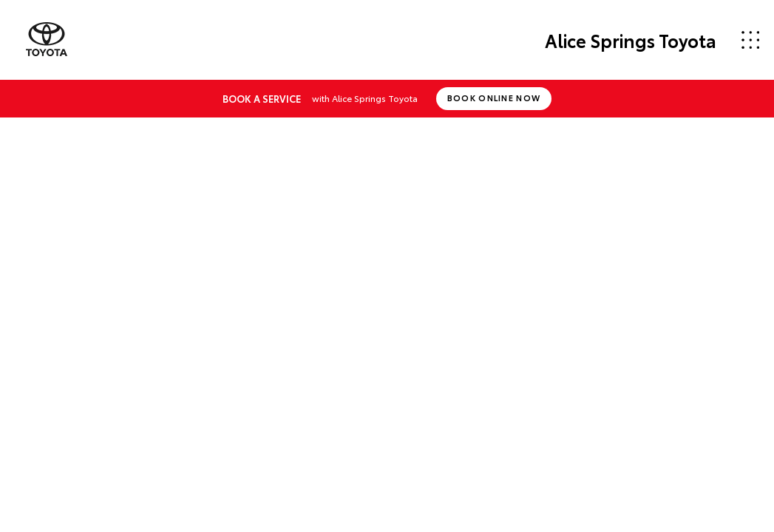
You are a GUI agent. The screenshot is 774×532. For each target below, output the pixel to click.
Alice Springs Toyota (631, 40)
